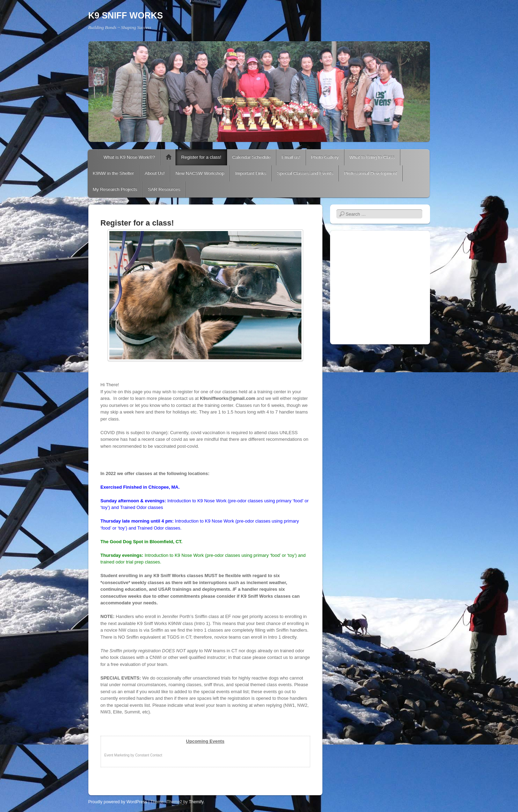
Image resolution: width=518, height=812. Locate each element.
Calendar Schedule (252, 157)
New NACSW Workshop (200, 173)
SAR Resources (164, 189)
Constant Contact (149, 755)
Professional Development (371, 173)
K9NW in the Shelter (114, 173)
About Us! (155, 173)
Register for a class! (201, 157)
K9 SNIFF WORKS (126, 15)
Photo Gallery (325, 157)
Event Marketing (117, 755)
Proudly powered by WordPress (118, 802)
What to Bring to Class (372, 157)
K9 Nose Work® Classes (169, 157)
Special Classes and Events (305, 173)
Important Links (251, 173)
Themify (196, 802)
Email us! (291, 157)
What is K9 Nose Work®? (129, 157)
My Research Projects (115, 189)
